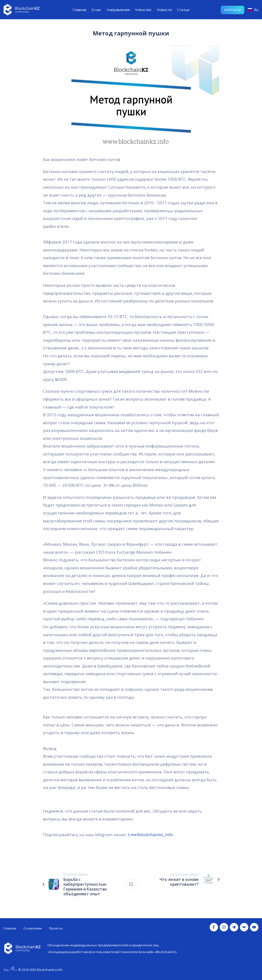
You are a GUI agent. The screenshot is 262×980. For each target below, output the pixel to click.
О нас (96, 10)
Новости (164, 10)
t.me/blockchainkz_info (150, 835)
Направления (118, 10)
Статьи (183, 10)
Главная (79, 10)
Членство (143, 10)
